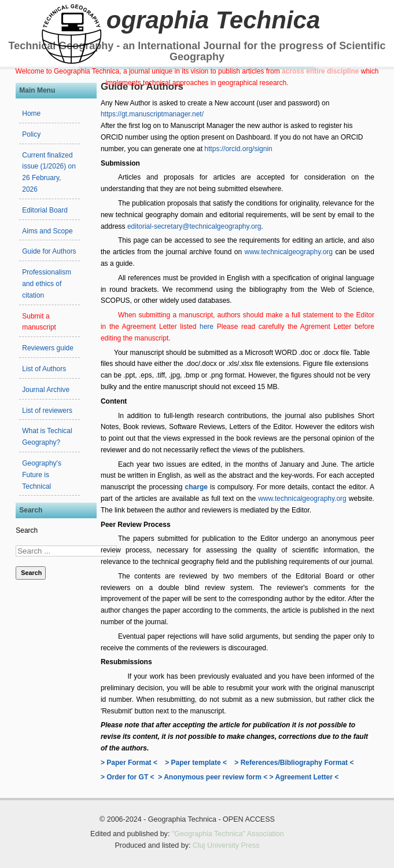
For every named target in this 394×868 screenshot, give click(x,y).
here (208, 327)
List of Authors (44, 369)
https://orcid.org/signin (238, 149)
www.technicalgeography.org (288, 252)
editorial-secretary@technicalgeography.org (194, 226)
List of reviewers (47, 411)
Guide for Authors (49, 251)
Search (27, 530)
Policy (31, 134)
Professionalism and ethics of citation (47, 284)
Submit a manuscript (39, 322)
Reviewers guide (48, 348)
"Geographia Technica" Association (228, 834)
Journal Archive (46, 390)
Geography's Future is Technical (42, 475)
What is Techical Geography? (47, 437)
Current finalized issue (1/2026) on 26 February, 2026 (49, 172)
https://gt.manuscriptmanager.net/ (152, 114)
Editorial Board (45, 210)
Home (31, 113)
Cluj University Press (226, 845)
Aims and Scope (47, 231)
